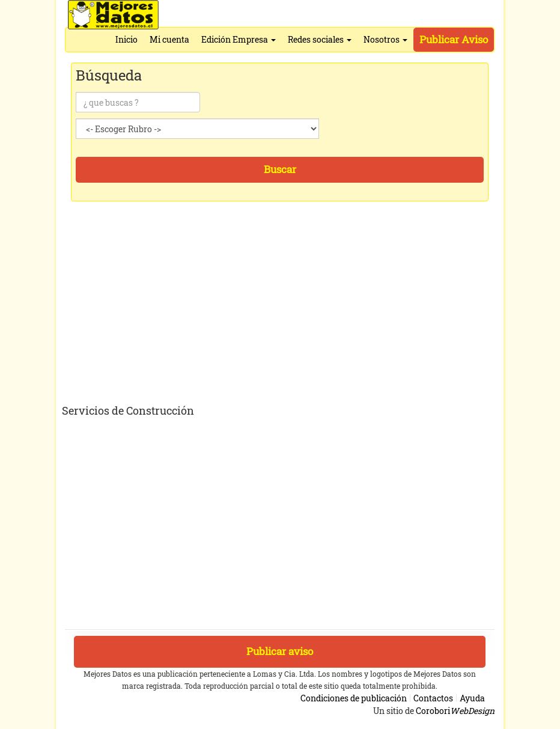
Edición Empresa (239, 39)
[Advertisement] (281, 311)
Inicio (126, 39)
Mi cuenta (169, 39)
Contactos (433, 698)
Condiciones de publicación (354, 698)
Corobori (455, 711)
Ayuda (472, 698)
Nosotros (385, 39)
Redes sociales (320, 39)
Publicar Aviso (454, 39)
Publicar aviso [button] (280, 651)
